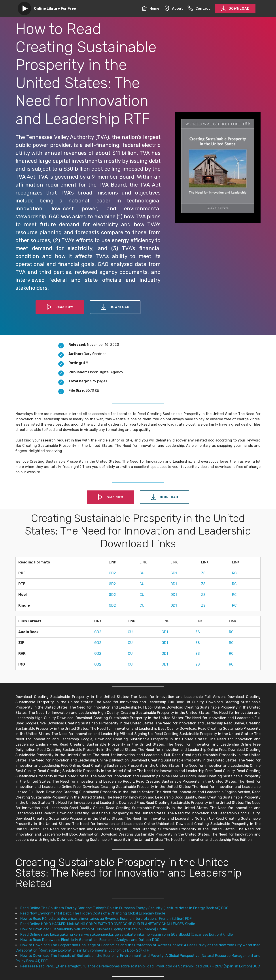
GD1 (174, 573)
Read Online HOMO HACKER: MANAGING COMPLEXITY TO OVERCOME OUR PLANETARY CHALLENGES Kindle (108, 924)
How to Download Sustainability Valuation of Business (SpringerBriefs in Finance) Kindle (94, 929)
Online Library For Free (55, 8)
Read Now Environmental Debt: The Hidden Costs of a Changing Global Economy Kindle (93, 913)
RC (234, 573)
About (173, 8)
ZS (203, 573)
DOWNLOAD (235, 9)
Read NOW (59, 307)
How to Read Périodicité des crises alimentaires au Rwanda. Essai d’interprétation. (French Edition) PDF (106, 919)
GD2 (112, 573)
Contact (199, 8)
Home (150, 8)
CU (142, 573)
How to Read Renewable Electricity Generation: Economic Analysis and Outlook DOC (90, 940)
